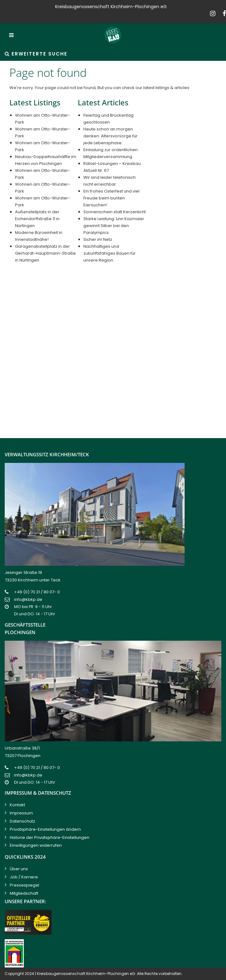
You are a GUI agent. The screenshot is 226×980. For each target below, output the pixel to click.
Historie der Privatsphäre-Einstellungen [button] (50, 837)
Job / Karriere (24, 877)
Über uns (19, 869)
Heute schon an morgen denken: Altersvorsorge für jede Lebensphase (110, 136)
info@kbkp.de (28, 599)
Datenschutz (22, 821)
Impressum (21, 813)
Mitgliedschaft (24, 893)
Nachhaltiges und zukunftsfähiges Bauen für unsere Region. (110, 253)
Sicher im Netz (98, 239)
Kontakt (17, 805)
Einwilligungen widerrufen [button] (36, 845)
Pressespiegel (24, 885)
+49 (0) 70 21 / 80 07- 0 (37, 592)
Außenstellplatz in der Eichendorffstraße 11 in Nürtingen (37, 219)
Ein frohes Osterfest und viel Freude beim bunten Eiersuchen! (111, 198)
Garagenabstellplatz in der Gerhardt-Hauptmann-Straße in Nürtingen (45, 253)
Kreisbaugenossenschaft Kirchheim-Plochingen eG (86, 974)
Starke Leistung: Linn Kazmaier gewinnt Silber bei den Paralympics (114, 226)
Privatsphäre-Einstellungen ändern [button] (45, 829)
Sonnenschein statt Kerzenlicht (115, 212)
